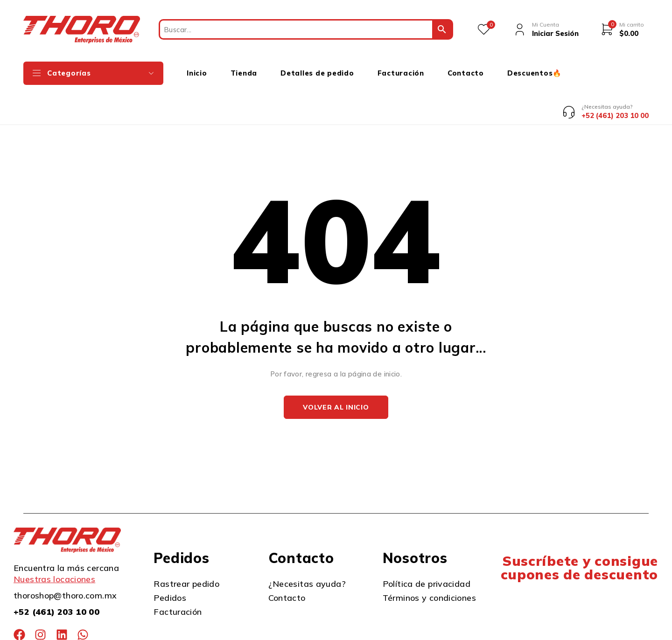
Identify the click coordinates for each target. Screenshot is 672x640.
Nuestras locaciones (54, 544)
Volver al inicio (336, 372)
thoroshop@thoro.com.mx (65, 560)
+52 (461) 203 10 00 (56, 577)
